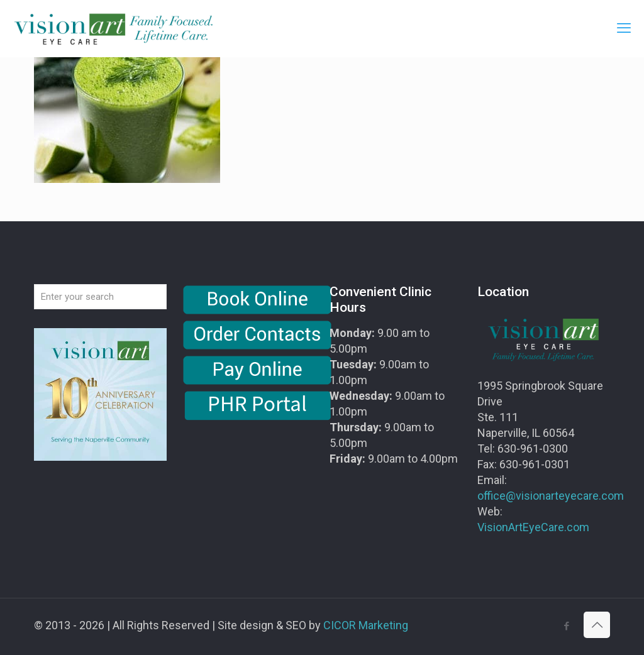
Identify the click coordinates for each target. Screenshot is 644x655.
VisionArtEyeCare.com (533, 527)
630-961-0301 (535, 464)
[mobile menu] (624, 28)
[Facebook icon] (566, 626)
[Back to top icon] (597, 625)
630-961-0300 (533, 449)
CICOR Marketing (366, 625)
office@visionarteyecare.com (551, 496)
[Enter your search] (100, 297)
